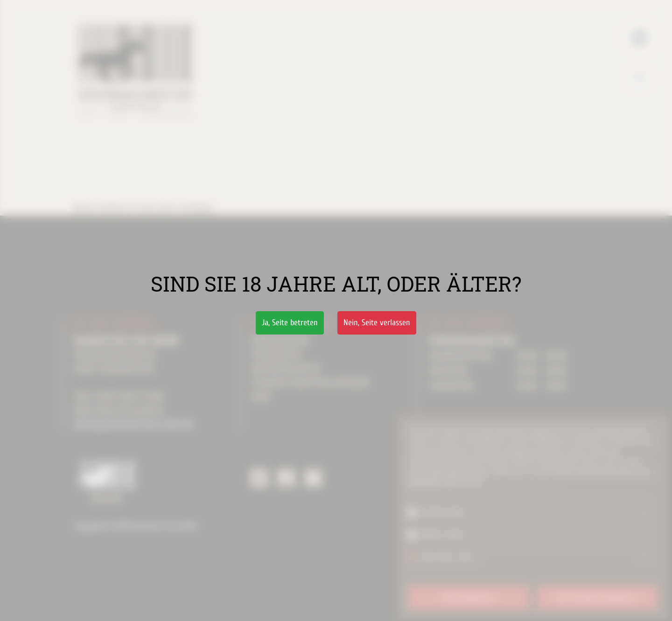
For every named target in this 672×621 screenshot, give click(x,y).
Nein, (377, 323)
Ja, (290, 323)
